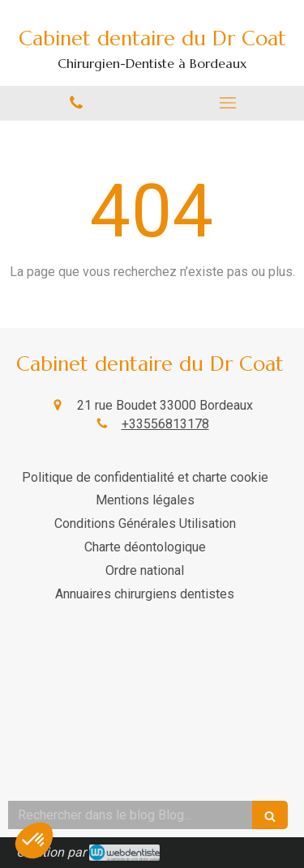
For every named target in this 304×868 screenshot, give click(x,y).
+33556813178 (165, 424)
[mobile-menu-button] (229, 103)
